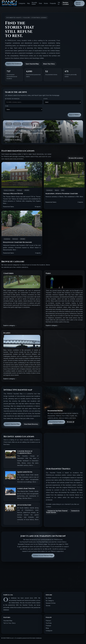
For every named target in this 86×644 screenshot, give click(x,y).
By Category (50, 601)
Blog (47, 628)
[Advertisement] (64, 344)
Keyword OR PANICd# (12, 99)
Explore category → (10, 325)
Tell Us (59, 3)
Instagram (49, 631)
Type (7, 106)
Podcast (48, 626)
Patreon (48, 621)
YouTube (49, 623)
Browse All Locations (76, 158)
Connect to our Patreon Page (43, 555)
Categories (22, 3)
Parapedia (53, 3)
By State (48, 598)
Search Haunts (78, 3)
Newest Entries (51, 603)
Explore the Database (14, 64)
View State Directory (31, 424)
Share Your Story (49, 64)
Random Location (66, 3)
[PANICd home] (9, 3)
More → (5, 203)
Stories (46, 3)
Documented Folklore (56, 422)
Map (28, 3)
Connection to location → (14, 140)
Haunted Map (8, 621)
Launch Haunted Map (12, 424)
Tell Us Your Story (9, 623)
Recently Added (34, 3)
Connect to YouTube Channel (57, 511)
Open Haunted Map (32, 64)
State (40, 3)
